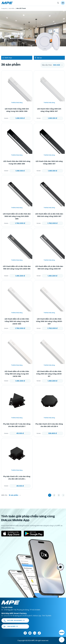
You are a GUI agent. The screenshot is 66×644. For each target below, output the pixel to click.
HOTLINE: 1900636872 (14, 620)
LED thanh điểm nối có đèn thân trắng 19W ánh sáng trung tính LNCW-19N (17, 374)
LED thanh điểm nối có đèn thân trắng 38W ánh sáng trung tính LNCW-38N (17, 321)
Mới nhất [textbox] (57, 65)
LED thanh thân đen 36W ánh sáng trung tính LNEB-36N (17, 163)
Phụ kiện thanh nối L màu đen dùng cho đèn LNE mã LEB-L (17, 478)
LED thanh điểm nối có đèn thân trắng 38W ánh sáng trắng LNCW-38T (49, 321)
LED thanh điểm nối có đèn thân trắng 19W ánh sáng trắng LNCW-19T (49, 374)
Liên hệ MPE (11, 626)
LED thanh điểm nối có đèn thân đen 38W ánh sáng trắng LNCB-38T (49, 215)
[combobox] (58, 65)
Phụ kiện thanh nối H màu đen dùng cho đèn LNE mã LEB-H (49, 425)
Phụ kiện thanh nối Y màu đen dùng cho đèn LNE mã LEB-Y (17, 425)
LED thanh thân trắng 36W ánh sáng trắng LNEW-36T (49, 110)
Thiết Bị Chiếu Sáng (17, 103)
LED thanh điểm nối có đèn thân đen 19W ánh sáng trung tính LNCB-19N (17, 268)
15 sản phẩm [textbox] (14, 495)
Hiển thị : (4, 495)
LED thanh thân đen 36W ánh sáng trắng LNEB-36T (49, 163)
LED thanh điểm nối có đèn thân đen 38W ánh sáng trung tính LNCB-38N (17, 216)
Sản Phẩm (12, 8)
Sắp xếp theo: (47, 65)
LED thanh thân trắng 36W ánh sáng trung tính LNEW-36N (17, 110)
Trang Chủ (4, 8)
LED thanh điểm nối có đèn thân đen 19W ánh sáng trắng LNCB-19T (49, 268)
